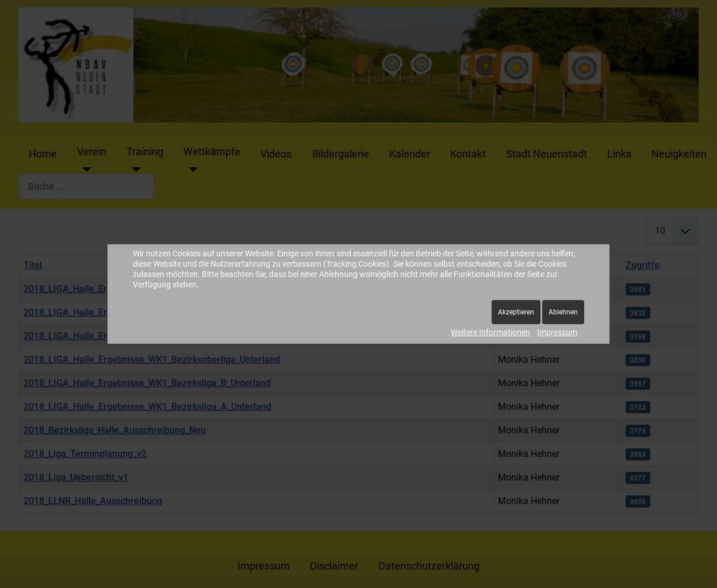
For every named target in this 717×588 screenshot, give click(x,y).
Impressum (557, 332)
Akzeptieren (516, 312)
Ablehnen (563, 312)
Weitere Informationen (490, 332)
